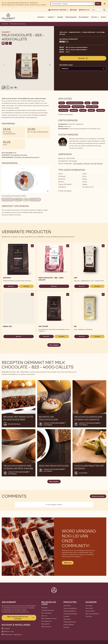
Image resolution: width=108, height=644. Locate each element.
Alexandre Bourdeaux (14, 424)
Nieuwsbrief (45, 624)
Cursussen (89, 606)
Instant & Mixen (69, 625)
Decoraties (67, 619)
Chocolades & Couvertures (18, 24)
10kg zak (87, 164)
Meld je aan (68, 563)
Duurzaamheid (46, 613)
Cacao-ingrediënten (70, 608)
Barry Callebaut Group (49, 618)
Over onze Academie (92, 614)
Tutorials (88, 616)
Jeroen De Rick (83, 473)
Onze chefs (89, 608)
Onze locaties (90, 611)
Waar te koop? (46, 627)
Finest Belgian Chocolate (19, 155)
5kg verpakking (78, 164)
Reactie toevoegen (98, 496)
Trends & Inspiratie (71, 17)
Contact (103, 17)
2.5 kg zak (93, 164)
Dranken (66, 627)
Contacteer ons (47, 621)
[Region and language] (72, 4)
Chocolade (5, 24)
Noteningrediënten (70, 611)
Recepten (60, 17)
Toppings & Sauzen (70, 622)
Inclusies (66, 616)
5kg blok (100, 164)
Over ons (44, 616)
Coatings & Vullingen (70, 614)
